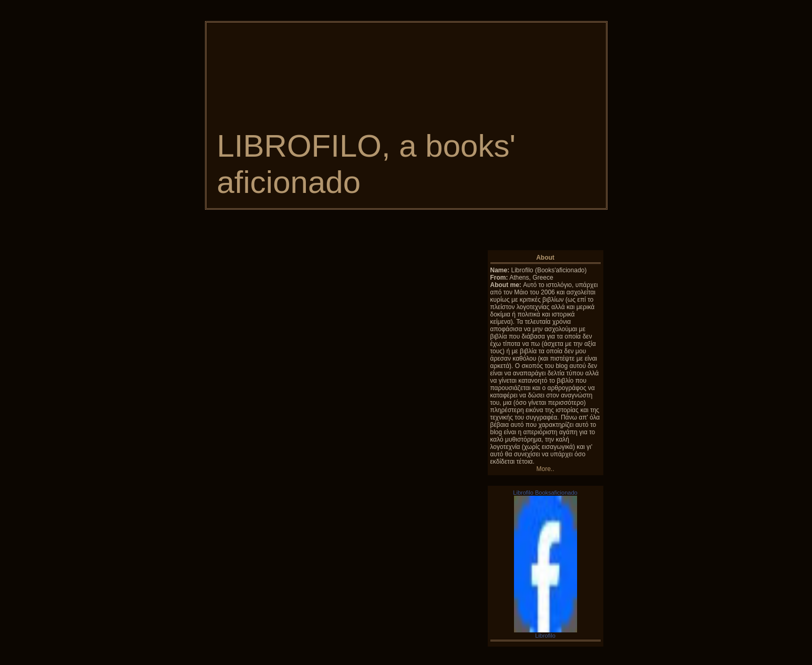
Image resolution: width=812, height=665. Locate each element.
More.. (545, 469)
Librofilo (545, 636)
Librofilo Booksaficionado (545, 493)
